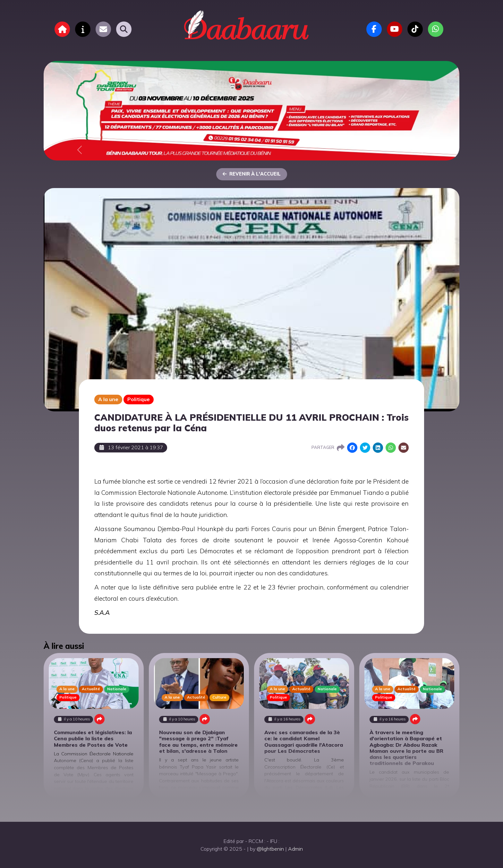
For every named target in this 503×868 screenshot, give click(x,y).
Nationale (117, 689)
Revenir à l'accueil (252, 174)
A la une (108, 399)
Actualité (91, 689)
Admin (295, 849)
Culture (219, 697)
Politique (139, 399)
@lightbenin (270, 849)
